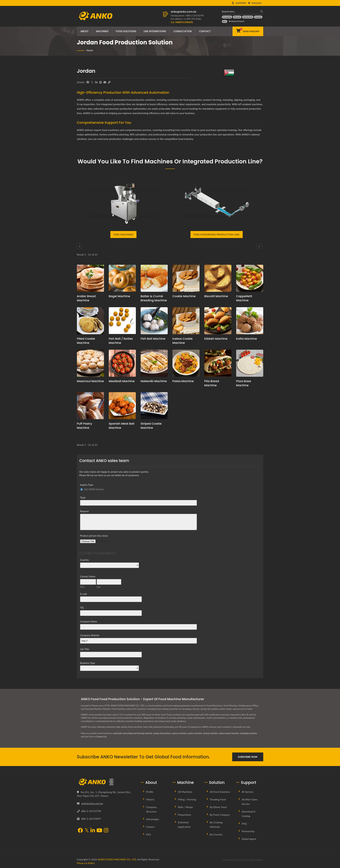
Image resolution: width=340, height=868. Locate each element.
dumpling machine (90, 737)
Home (90, 50)
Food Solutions (126, 31)
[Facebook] (88, 82)
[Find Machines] (123, 202)
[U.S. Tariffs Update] (182, 22)
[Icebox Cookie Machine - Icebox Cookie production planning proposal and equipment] (186, 321)
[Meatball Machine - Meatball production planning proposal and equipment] (122, 363)
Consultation (183, 31)
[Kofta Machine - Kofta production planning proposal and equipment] (250, 321)
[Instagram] (106, 831)
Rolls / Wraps (186, 807)
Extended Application (184, 824)
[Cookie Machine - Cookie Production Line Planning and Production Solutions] (186, 278)
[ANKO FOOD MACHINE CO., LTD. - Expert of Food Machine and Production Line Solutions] (96, 15)
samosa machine (183, 733)
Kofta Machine (247, 339)
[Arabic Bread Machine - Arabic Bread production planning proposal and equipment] (90, 278)
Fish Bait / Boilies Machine (121, 341)
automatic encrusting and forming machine (134, 733)
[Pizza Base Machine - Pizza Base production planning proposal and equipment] (250, 363)
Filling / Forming (187, 799)
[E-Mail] (105, 82)
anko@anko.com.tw (184, 12)
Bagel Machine (119, 296)
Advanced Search (237, 21)
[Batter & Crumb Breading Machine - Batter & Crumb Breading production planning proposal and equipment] (154, 278)
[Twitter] (92, 82)
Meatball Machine (122, 381)
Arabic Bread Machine (86, 298)
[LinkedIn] (96, 82)
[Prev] (80, 246)
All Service (248, 792)
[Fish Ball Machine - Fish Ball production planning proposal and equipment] (154, 321)
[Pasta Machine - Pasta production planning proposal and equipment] (186, 363)
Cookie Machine (184, 296)
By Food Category (220, 815)
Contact (205, 31)
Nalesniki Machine (154, 381)
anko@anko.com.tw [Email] (92, 803)
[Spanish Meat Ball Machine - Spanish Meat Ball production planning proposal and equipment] (122, 406)
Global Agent (249, 839)
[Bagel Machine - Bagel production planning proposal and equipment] (122, 278)
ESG (149, 834)
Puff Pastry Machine (85, 426)
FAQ (244, 824)
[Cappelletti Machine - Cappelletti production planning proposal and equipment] (250, 278)
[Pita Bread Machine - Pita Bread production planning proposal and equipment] (218, 363)
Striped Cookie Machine (151, 426)
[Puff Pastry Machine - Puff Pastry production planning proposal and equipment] (90, 406)
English (257, 3)
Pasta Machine (183, 381)
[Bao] (225, 21)
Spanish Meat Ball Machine (122, 426)
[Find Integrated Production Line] (217, 202)
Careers (150, 827)
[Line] (100, 82)
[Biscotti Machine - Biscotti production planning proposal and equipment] (218, 278)
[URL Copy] (109, 82)
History (150, 799)
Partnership (248, 831)
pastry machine (200, 733)
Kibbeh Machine (216, 339)
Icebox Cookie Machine (183, 341)
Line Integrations (155, 31)
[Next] (259, 246)
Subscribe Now (248, 757)
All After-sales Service (250, 802)
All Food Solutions (220, 792)
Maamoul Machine (90, 381)
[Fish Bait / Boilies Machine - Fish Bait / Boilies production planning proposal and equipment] (122, 321)
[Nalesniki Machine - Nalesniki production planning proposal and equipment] (154, 363)
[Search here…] (240, 11)
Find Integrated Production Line (217, 234)
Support (241, 3)
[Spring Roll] (248, 17)
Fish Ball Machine (153, 339)
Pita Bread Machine (212, 383)
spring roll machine (165, 733)
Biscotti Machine (216, 296)
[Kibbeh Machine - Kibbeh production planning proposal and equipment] (218, 321)
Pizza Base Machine (244, 383)
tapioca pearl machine (236, 733)
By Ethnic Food (218, 807)
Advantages (153, 819)
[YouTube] (99, 831)
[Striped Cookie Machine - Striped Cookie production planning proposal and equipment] (154, 406)
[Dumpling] (227, 17)
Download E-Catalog (249, 814)
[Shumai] (237, 17)
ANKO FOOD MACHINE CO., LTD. (117, 859)
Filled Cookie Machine (86, 341)
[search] (261, 11)
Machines (102, 31)
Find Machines (123, 234)
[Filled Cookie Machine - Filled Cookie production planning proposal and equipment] (90, 321)
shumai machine (216, 733)
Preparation (185, 815)
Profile (150, 792)
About (85, 31)
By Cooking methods (216, 824)
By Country (216, 834)
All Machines (185, 792)
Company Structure (151, 809)
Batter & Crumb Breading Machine (154, 298)
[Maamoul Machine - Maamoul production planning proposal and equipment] (90, 363)
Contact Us (120, 737)
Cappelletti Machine (244, 298)
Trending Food (218, 799)
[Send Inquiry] (248, 31)
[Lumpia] (258, 17)
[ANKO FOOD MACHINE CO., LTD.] (106, 782)
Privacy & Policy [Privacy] (86, 863)
